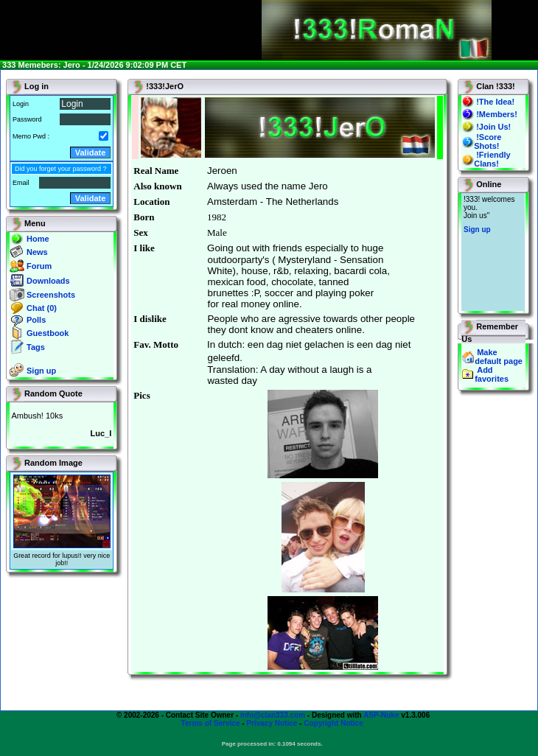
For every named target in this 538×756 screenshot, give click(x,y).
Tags (36, 347)
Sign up (41, 371)
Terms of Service (211, 723)
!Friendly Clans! (492, 159)
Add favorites (492, 374)
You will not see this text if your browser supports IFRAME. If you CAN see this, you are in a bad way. (493, 252)
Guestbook (48, 333)
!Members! (497, 114)
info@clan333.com (273, 715)
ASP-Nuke (381, 715)
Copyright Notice (333, 723)
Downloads (48, 281)
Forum (39, 266)
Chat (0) (42, 308)
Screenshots (51, 295)
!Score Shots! (488, 141)
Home (38, 239)
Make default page (499, 357)
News (37, 252)
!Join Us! (493, 127)
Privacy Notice (272, 723)
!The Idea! (495, 102)
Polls (36, 320)
